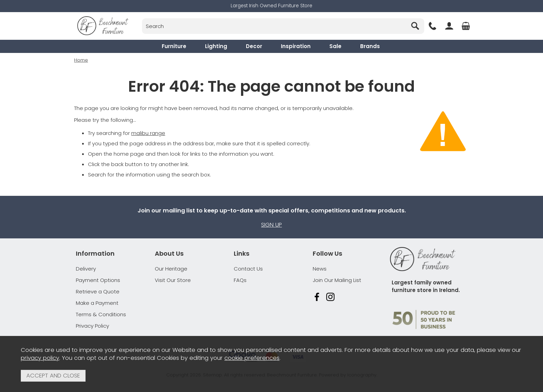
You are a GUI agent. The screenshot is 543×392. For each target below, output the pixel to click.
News (320, 269)
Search (142, 18)
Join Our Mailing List (337, 280)
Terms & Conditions (101, 314)
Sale (335, 46)
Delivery (86, 269)
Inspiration (296, 46)
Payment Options (98, 280)
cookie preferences (252, 358)
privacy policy (40, 358)
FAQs (240, 280)
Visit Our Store (173, 280)
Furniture (174, 46)
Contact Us (248, 269)
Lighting (216, 46)
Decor (254, 46)
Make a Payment (97, 303)
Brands (370, 46)
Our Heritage (171, 269)
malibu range (148, 133)
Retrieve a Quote (98, 291)
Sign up (271, 225)
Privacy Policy (92, 326)
